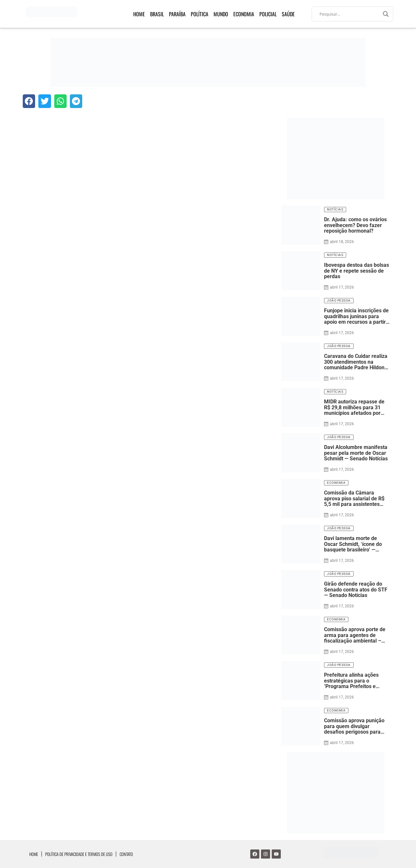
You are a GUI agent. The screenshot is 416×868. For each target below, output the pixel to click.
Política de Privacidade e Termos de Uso (79, 854)
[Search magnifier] (386, 14)
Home (139, 14)
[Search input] (350, 14)
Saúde (288, 14)
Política (200, 14)
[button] (29, 101)
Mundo (221, 14)
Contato (126, 854)
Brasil (157, 14)
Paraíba (177, 14)
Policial (268, 14)
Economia (244, 14)
